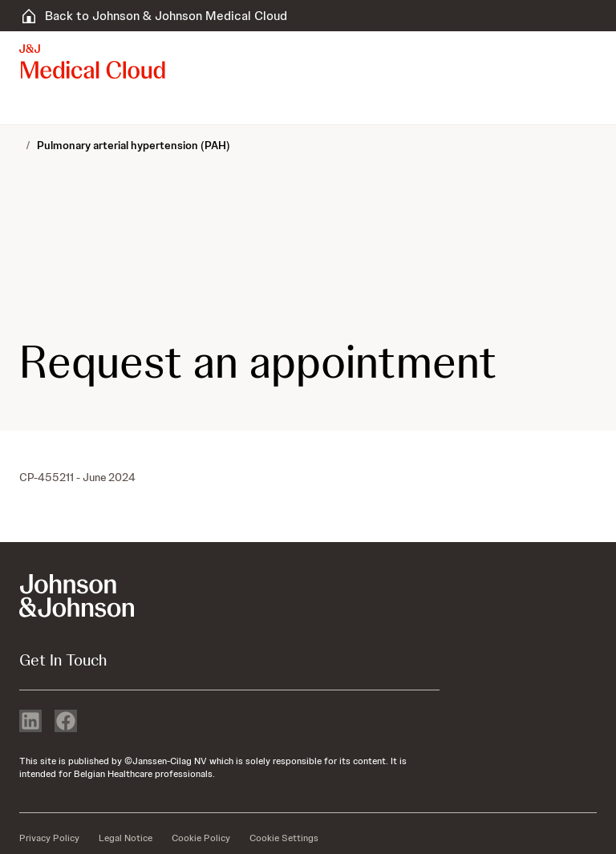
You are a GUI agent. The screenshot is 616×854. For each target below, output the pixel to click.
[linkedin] (30, 722)
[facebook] (66, 722)
